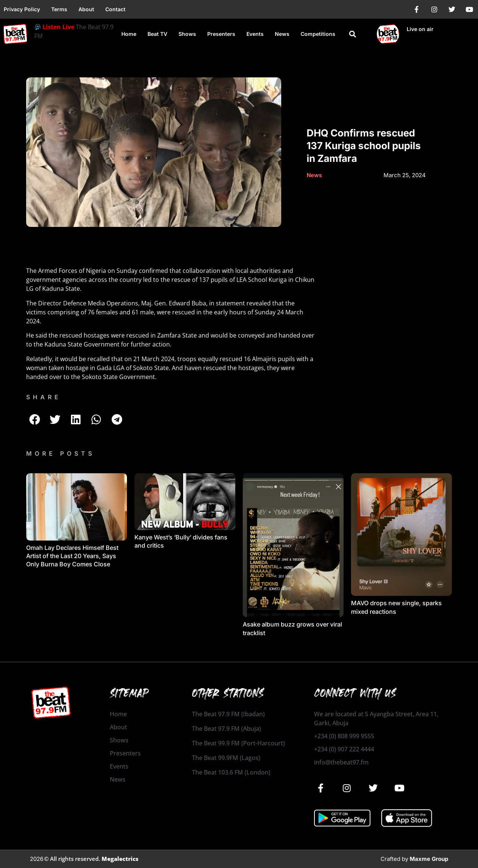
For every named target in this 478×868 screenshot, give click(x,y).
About (86, 9)
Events (255, 34)
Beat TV (157, 34)
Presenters (221, 34)
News (282, 34)
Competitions (318, 34)
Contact (115, 9)
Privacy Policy (22, 9)
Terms (59, 9)
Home (129, 34)
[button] (353, 34)
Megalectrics (120, 859)
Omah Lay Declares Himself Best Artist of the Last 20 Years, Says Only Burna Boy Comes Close (72, 556)
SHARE (44, 397)
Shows (187, 34)
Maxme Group (429, 859)
